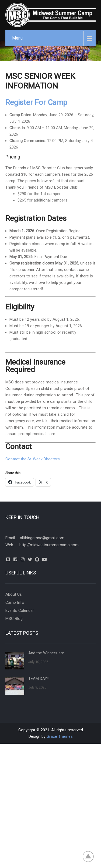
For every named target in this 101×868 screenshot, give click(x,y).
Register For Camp (36, 102)
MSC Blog (14, 619)
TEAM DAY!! (39, 679)
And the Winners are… (47, 653)
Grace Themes (60, 736)
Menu (17, 38)
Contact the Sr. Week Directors (33, 459)
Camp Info (15, 602)
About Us (14, 594)
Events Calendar (20, 611)
